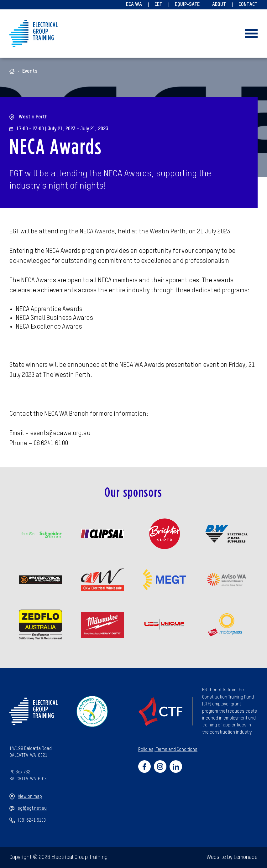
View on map (26, 797)
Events (30, 71)
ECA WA (134, 5)
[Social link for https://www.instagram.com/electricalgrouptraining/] (160, 767)
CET (158, 5)
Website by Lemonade (232, 857)
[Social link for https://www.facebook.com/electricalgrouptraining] (144, 767)
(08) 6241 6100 (28, 820)
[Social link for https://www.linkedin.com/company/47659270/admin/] (176, 767)
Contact (248, 5)
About (219, 5)
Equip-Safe (187, 5)
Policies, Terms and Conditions (168, 750)
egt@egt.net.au (28, 808)
